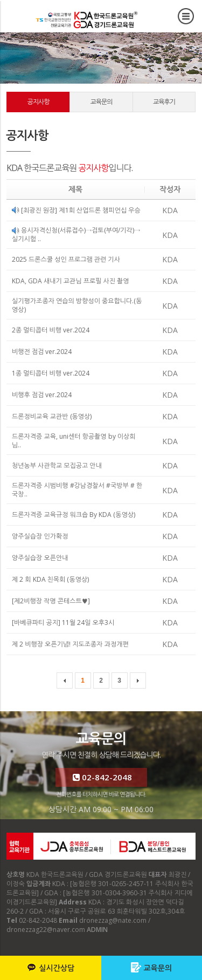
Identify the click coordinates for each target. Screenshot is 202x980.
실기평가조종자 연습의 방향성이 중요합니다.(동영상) (77, 305)
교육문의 (151, 968)
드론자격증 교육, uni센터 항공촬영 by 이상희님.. (74, 441)
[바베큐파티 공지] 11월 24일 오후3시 (63, 622)
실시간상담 (50, 968)
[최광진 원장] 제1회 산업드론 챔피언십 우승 (76, 210)
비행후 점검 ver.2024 (42, 395)
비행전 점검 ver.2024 (42, 352)
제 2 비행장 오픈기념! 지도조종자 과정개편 (70, 644)
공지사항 (38, 102)
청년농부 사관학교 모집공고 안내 (57, 465)
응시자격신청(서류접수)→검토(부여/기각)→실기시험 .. (76, 234)
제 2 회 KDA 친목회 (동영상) (50, 579)
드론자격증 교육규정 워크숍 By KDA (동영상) (74, 515)
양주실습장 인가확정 (40, 536)
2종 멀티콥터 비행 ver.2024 (51, 330)
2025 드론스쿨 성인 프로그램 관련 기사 (66, 259)
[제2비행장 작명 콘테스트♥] (51, 601)
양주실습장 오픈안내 (40, 558)
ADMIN (97, 930)
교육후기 (164, 102)
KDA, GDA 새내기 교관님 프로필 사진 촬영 (71, 281)
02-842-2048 (101, 777)
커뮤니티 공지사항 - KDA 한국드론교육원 (88, 19)
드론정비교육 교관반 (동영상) (52, 416)
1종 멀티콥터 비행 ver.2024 (51, 373)
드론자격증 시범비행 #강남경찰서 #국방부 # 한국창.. (77, 490)
